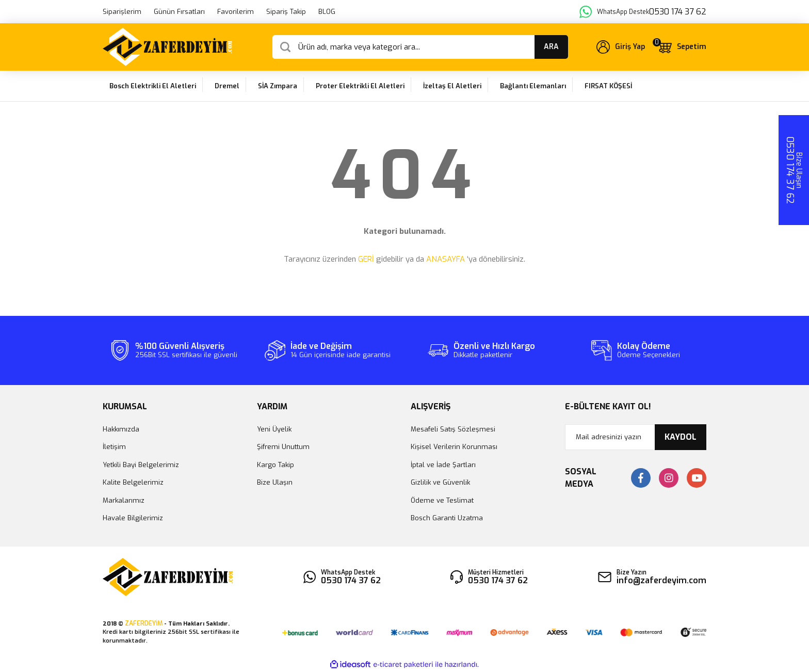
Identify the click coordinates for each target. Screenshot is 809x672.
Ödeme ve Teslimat (442, 500)
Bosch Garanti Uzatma (447, 518)
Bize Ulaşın (275, 482)
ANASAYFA (446, 259)
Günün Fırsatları (179, 12)
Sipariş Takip (286, 12)
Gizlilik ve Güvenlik (440, 482)
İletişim (114, 447)
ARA (551, 47)
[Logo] (167, 47)
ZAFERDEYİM (144, 623)
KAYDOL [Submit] (681, 437)
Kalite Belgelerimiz (133, 482)
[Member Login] (621, 47)
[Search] (420, 47)
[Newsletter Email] (636, 437)
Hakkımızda (121, 429)
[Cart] (682, 47)
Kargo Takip (276, 465)
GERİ (366, 259)
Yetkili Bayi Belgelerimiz (141, 465)
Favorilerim (236, 12)
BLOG (327, 12)
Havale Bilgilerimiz (133, 518)
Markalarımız (124, 500)
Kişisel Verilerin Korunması (454, 447)
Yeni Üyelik (274, 429)
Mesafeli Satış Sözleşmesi (453, 429)
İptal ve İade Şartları (443, 465)
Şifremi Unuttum (283, 447)
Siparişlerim (122, 12)
